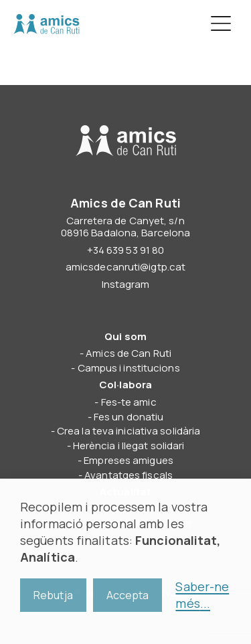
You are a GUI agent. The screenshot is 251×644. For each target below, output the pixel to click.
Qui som (125, 336)
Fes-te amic (129, 402)
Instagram (126, 284)
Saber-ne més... (202, 595)
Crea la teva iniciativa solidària (129, 431)
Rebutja (53, 595)
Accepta (128, 595)
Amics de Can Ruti (46, 24)
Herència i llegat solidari (129, 446)
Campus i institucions (129, 368)
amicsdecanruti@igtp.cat (125, 267)
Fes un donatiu (129, 417)
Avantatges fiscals (129, 475)
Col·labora (125, 385)
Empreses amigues (129, 460)
